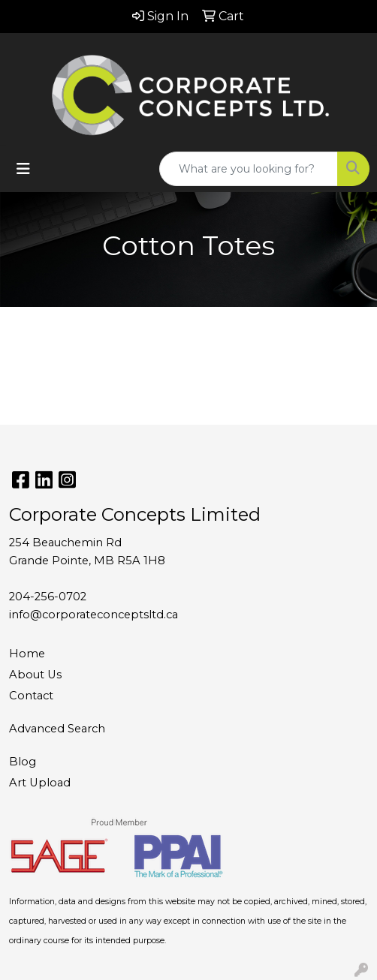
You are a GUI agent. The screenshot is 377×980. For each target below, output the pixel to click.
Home (27, 654)
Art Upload (40, 783)
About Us (35, 675)
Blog (23, 762)
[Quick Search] (249, 169)
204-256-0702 (48, 597)
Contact (31, 696)
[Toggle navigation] (23, 169)
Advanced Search (57, 729)
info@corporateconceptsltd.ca (93, 615)
